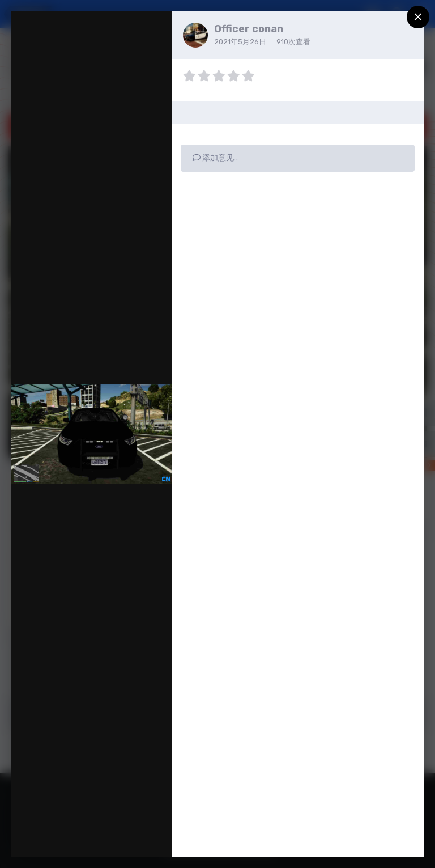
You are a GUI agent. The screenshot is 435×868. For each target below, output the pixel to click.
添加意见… (216, 158)
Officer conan (249, 29)
